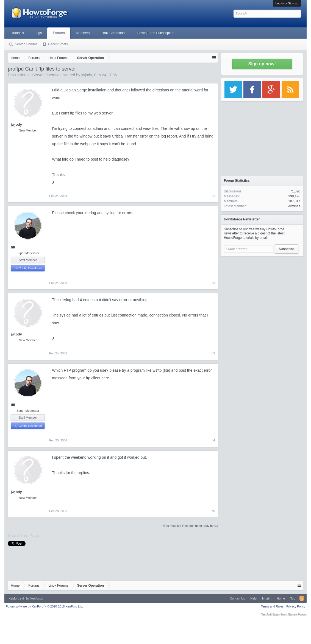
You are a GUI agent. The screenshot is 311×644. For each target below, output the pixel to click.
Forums (59, 33)
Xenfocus (37, 598)
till (13, 247)
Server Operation (47, 75)
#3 (213, 353)
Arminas (294, 206)
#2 (213, 283)
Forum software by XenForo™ (44, 606)
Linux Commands (113, 33)
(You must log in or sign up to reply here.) (191, 526)
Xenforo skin (17, 598)
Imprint (267, 598)
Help (253, 598)
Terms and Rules (272, 606)
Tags (38, 33)
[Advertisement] (262, 294)
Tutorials (18, 33)
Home (281, 598)
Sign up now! (262, 64)
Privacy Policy (296, 606)
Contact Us (237, 598)
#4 (213, 440)
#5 (213, 511)
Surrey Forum (297, 614)
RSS (302, 598)
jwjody (87, 75)
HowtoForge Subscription (156, 33)
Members (83, 33)
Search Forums (26, 44)
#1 (213, 196)
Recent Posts (58, 44)
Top (293, 598)
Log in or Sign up (287, 3)
